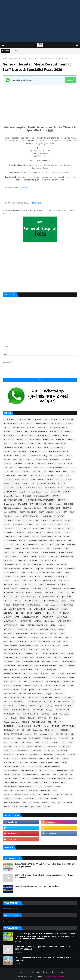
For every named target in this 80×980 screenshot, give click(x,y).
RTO (61, 722)
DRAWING (62, 500)
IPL (68, 593)
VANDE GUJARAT (10, 787)
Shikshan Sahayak (50, 738)
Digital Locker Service (40, 492)
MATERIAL (38, 621)
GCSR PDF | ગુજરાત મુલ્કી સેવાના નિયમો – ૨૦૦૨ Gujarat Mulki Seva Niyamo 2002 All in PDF (44, 876)
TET (52, 770)
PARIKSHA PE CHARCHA (12, 674)
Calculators (54, 460)
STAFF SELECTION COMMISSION (32, 746)
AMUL (65, 435)
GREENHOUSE (37, 548)
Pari (37, 670)
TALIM (64, 762)
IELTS (17, 585)
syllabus (34, 762)
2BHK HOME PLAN (40, 419)
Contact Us (36, 972)
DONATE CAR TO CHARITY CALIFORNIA (41, 500)
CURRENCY (67, 480)
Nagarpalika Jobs (10, 645)
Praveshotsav (47, 698)
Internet (29, 593)
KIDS (46, 605)
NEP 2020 (46, 649)
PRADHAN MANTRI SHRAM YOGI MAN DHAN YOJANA (23, 694)
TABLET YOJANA (46, 762)
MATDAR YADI (26, 621)
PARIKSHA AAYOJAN (49, 670)
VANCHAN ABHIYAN (58, 783)
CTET (58, 480)
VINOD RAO (35, 795)
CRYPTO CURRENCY (45, 480)
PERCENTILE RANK (40, 678)
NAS (58, 645)
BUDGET (29, 460)
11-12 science (9, 419)
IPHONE (60, 593)
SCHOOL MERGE (64, 730)
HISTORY (31, 573)
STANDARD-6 (22, 754)
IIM (30, 585)
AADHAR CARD (18, 427)
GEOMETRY (21, 532)
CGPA (6, 472)
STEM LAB (72, 754)
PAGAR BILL (71, 665)
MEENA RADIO (22, 629)
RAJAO (6, 710)
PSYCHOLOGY (64, 702)
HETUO (59, 569)
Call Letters (18, 464)
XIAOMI (7, 807)
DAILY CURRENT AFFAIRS (46, 484)
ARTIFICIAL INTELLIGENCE (13, 447)
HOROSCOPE (48, 577)
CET (67, 468)
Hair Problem (39, 565)
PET (51, 678)
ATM (39, 447)
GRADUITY (71, 544)
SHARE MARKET (34, 738)
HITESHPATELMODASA (46, 573)
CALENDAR (66, 460)
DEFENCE (19, 488)
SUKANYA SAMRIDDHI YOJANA (33, 758)
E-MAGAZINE (22, 504)
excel (17, 516)
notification (8, 657)
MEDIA (52, 625)
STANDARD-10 (65, 746)
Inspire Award (70, 589)
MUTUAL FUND (44, 641)
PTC (73, 702)
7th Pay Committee (41, 423)
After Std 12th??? (56, 431)
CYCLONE (16, 484)
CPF (68, 476)
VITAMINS (7, 799)
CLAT (51, 472)
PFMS (6, 682)
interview (39, 593)
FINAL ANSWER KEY (42, 520)
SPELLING (54, 742)
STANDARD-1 (51, 746)
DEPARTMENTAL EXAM (34, 488)
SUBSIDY (15, 758)
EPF (65, 512)
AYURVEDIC (23, 452)
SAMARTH (38, 726)
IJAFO (41, 585)
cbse (70, 464)
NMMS (63, 653)
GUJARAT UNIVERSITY (12, 556)
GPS (11, 544)
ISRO (6, 597)
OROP (61, 665)
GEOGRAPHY (9, 532)
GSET (67, 548)
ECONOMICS (68, 504)
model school (23, 637)
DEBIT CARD (8, 488)
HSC (31, 581)
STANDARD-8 (47, 754)
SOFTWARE (14, 742)
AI (18, 435)
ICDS (67, 581)
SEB (35, 734)
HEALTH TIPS (28, 569)
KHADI (71, 601)
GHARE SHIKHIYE (10, 536)
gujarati (25, 556)
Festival (19, 520)
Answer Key (21, 439)
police (32, 690)
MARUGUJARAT (47, 617)
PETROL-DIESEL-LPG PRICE (65, 678)
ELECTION (13, 512)
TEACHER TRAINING (11, 770)
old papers (68, 657)
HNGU (67, 573)
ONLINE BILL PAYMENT (51, 661)
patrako (61, 674)
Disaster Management (12, 496)
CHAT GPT (25, 472)
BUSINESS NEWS (41, 460)
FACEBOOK (47, 516)
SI (72, 738)
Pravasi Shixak (33, 698)
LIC (30, 609)
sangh (47, 726)
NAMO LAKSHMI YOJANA (29, 645)
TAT (23, 766)
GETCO (68, 532)
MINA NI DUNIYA (22, 633)
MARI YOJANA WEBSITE (30, 617)
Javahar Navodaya (28, 597)
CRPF (33, 480)
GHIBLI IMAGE (24, 536)
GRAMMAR (8, 548)
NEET (37, 649)
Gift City (35, 536)
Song (37, 742)
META (53, 629)
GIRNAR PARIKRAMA (49, 536)
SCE (29, 730)
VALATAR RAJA (33, 783)
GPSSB (45, 544)
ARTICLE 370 (61, 443)
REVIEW (22, 718)
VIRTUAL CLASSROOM (64, 795)
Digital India (24, 492)
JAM (17, 597)
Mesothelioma (43, 629)
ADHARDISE (42, 427)
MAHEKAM (8, 617)
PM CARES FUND (68, 682)
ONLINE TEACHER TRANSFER (46, 665)
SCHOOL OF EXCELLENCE (13, 734)
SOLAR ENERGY (27, 742)
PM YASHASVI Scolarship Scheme (53, 686)
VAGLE (22, 783)
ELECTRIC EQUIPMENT (28, 512)
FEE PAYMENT (59, 516)
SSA (10, 746)
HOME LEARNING (21, 577)
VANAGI (44, 783)
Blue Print (60, 456)
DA (33, 484)
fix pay (6, 524)
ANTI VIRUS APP (34, 439)
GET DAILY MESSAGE (54, 532)
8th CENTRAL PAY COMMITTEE (62, 423)
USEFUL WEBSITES (10, 783)
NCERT (23, 649)
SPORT (71, 742)
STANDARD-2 (36, 750)
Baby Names (35, 452)
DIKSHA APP (55, 492)
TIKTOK (7, 774)
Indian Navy (57, 589)
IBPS (61, 581)
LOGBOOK (20, 613)
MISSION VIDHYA (37, 633)
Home (5, 59)
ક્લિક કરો (70, 80)
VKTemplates (28, 976)
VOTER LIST (18, 799)
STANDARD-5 (9, 754)
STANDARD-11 (9, 750)
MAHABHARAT (64, 613)
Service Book (9, 738)
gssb (14, 552)
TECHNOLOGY (42, 770)
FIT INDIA (69, 520)
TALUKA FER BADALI (11, 766)
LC (5, 609)
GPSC (18, 544)
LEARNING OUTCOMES (17, 609)
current (7, 484)
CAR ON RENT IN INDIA (45, 464)
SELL (72, 734)
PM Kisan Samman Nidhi (13, 686)
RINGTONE (42, 718)
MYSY (65, 641)
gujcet (34, 556)
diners (54, 972)
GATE (49, 528)
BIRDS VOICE (35, 456)
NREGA (24, 657)
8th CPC (7, 427)
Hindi (23, 573)
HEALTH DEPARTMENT (12, 569)
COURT (61, 476)
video (58, 787)
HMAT (59, 573)
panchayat (14, 670)
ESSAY (72, 512)
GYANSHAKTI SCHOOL (12, 565)
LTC (54, 613)
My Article (57, 641)
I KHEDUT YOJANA (49, 581)
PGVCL (13, 682)
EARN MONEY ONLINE (38, 504)
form (67, 524)
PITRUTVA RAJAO (37, 682)
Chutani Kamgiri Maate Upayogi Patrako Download (37, 886)
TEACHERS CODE (27, 770)
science (28, 734)
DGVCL (61, 488)
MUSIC (33, 641)
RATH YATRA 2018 (63, 710)
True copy (63, 774)
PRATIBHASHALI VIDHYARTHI (14, 698)
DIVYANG (56, 496)
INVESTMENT (50, 593)
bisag (45, 456)
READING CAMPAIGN (30, 714)
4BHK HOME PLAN (11, 423)
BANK (17, 456)
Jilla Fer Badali (49, 597)
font (52, 524)
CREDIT (16, 480)
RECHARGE (45, 714)
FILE (31, 520)
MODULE (35, 637)
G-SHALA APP (9, 528)
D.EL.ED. (26, 484)
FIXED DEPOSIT (17, 524)
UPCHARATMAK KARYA (57, 778)
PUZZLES (23, 706)
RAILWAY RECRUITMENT (64, 706)
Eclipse (58, 504)
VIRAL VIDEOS (48, 795)
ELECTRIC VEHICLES (46, 512)
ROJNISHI (25, 722)
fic (25, 520)
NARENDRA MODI (47, 645)
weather (54, 799)
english (58, 512)
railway (49, 706)
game (35, 528)
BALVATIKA (8, 456)
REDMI (54, 714)
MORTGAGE (58, 637)
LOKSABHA (39, 613)
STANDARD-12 (23, 750)
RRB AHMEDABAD (38, 722)
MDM (22, 625)
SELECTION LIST (62, 734)
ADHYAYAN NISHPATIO (58, 427)
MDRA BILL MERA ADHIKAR (37, 625)
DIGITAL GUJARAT (10, 492)
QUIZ (42, 706)
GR (51, 544)
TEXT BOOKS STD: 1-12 (65, 770)
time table (16, 774)
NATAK (66, 645)
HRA (24, 581)
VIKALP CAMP (45, 791)
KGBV (64, 601)
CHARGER (15, 472)
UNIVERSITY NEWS (39, 778)
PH (20, 682)
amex (61, 972)
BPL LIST (7, 460)
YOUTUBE (24, 807)
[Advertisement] (40, 21)
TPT (55, 774)
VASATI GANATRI (25, 787)
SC (23, 730)
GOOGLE (23, 540)
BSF (14, 460)
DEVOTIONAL (50, 488)
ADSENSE (19, 431)
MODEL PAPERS (9, 637)
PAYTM (6, 678)
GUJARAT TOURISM (65, 552)
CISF (44, 472)
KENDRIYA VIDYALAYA (51, 601)
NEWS (38, 653)
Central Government (55, 468)
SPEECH (45, 742)
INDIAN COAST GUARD (41, 589)
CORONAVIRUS (49, 476)
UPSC (70, 778)
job (5, 601)
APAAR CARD (48, 439)
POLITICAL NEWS (43, 690)
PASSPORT (45, 674)
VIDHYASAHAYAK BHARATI (14, 791)
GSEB (47, 548)
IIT (35, 585)
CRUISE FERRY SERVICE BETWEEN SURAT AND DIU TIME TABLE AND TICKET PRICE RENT (45, 959)
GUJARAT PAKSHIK (49, 552)
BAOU (25, 456)
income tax (51, 585)
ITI (11, 597)
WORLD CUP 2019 (49, 803)
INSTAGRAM (8, 593)
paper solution (27, 670)
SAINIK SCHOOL (10, 726)
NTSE (32, 657)
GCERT (70, 528)
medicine (61, 625)
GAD (19, 528)
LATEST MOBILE (67, 605)
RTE (50, 722)
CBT (5, 468)
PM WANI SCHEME (31, 686)
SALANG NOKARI (25, 726)
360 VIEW (54, 419)
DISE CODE (27, 496)
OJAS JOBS (12, 59)
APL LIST (71, 439)
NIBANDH (54, 653)
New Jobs (29, 653)
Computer (22, 476)
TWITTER (7, 778)
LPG (48, 613)
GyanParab (23, 561)
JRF (11, 601)
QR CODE (33, 706)
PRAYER (58, 698)
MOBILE (62, 633)
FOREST (59, 524)
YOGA (15, 807)
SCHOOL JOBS (50, 730)
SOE (5, 742)
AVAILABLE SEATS (59, 447)
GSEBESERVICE (57, 548)
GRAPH (26, 548)
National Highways (11, 649)
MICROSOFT (8, 633)
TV (71, 774)
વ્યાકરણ (47, 807)
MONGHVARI (46, 637)
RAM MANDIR (38, 710)
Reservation (64, 714)
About (27, 972)
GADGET (27, 528)
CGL (73, 468)
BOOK (69, 456)
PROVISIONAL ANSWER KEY (37, 702)
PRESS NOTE (68, 698)
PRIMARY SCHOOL (17, 702)
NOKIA (71, 653)
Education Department (12, 508)
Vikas (55, 791)
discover (46, 972)
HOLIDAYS (8, 577)
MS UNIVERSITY (22, 641)
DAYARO (62, 484)
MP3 (5, 641)
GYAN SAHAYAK (10, 561)
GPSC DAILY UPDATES (31, 544)
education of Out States (33, 508)
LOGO (30, 613)
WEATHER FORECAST (11, 803)
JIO (58, 597)
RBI (18, 714)
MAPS (17, 617)
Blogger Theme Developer (56, 976)
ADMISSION (8, 431)
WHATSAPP (26, 803)
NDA (31, 649)
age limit (68, 431)
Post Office (57, 690)
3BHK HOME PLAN (67, 419)
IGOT (24, 585)
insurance (19, 593)
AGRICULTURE (9, 435)
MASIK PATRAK (61, 617)
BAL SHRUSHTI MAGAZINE (59, 452)
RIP (50, 718)
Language (55, 605)
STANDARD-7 (35, 754)
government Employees (38, 540)
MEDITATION (9, 629)
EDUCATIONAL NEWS (52, 508)
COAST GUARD (9, 476)
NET (54, 649)
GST (28, 552)
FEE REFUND (8, 520)
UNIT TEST (25, 778)
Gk (60, 536)
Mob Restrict (51, 633)
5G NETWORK (25, 423)
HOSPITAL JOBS (61, 577)
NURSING (40, 657)
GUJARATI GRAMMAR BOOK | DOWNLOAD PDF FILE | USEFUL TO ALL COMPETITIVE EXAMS (43, 948)
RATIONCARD (9, 714)
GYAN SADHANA (67, 556)
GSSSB (21, 552)
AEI (26, 431)
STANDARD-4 (62, 750)
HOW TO (16, 581)
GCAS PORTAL (59, 528)
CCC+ (36, 468)
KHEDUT (7, 605)
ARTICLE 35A (48, 443)
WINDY (36, 803)
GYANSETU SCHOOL (49, 561)
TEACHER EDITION (34, 766)
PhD (26, 682)
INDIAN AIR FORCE (11, 589)
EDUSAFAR (67, 508)
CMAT (65, 472)
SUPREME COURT (53, 758)
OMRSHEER (8, 661)
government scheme (57, 540)
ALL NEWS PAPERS (43, 435)
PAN (5, 670)
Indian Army (25, 589)
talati (57, 762)
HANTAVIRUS (62, 565)
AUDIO (47, 447)
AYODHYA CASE (10, 452)
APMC (6, 443)
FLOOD (44, 524)
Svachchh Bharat (10, 762)
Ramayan (49, 710)
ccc (11, 468)
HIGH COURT (70, 569)
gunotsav (42, 556)
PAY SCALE (71, 674)
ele (5, 512)
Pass (36, 674)
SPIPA (63, 742)
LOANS (64, 609)
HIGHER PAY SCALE (11, 573)
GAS (42, 528)
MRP (12, 641)
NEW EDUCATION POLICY (13, 653)
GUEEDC (36, 552)
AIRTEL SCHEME (28, 435)
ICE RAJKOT (8, 585)
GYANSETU (34, 561)
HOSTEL (7, 581)
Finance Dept (57, 520)
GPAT (70, 540)
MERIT (32, 629)
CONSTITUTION (35, 476)
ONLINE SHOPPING (25, 665)
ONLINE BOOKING (69, 661)
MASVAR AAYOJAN (11, 621)
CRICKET (25, 480)
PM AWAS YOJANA (53, 682)
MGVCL (61, 629)
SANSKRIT (56, 726)
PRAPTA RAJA (59, 694)
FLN (37, 524)
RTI (55, 722)
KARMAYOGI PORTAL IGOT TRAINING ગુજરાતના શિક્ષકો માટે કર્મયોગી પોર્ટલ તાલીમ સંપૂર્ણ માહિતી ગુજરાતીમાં (45, 865)
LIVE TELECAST (53, 609)
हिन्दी (32, 807)
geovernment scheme (36, 532)
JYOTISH (18, 601)
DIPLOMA (66, 492)
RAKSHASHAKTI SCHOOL (21, 710)
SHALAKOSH (21, 738)
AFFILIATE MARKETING (39, 431)
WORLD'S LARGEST (65, 803)
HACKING (27, 565)
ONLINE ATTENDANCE (31, 661)
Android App (9, 439)
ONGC (17, 661)
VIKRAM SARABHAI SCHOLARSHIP (16, 795)
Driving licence (9, 504)
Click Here (23, 187)
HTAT (37, 581)
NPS (17, 657)
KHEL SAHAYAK (19, 605)
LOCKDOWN (8, 613)
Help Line (39, 569)
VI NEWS (49, 787)
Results (14, 718)
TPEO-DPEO (46, 774)
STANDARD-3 (49, 750)
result (6, 718)
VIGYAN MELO (32, 791)
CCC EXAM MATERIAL (23, 468)
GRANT (17, 548)
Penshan (27, 678)
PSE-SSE (52, 702)
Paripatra (28, 674)
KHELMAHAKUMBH (34, 605)
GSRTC (6, 552)
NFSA (45, 653)
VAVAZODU (39, 787)
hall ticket (50, 565)
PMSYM (15, 690)
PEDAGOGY (16, 678)
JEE (39, 597)
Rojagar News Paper (11, 722)
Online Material (10, 665)
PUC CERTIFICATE (10, 706)
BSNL (21, 460)
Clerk (58, 472)
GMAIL (67, 536)
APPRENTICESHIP (35, 443)
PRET (6, 702)
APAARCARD (60, 439)
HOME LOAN (35, 577)
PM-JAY (71, 686)
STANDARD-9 (60, 754)
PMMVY (7, 690)
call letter (7, 464)
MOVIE (68, 637)
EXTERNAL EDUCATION (31, 516)
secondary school (46, 734)
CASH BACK (61, 464)
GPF (5, 544)
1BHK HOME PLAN (24, 419)
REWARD (31, 718)
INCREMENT (62, 585)
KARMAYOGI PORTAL (32, 601)
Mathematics (49, 621)
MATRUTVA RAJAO (11, 625)
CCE (43, 468)
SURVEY (65, 758)
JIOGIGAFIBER (67, 597)
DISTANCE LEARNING (42, 496)
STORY (6, 758)
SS (5, 746)
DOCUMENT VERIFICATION (14, 500)
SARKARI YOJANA (68, 726)
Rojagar (57, 718)
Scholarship (38, 730)
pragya (48, 694)
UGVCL (16, 778)
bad (44, 452)
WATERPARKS (43, 799)
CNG (73, 472)
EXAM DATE (8, 516)
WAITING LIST (30, 799)
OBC (49, 657)
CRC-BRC (7, 480)
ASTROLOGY (30, 447)
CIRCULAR (36, 472)
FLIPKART (29, 524)
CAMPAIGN (29, 464)
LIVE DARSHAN (39, 609)
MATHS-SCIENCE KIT (64, 621)
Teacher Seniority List (52, 766)
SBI (18, 730)
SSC (16, 746)
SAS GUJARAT (9, 730)
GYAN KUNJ (53, 556)
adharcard (31, 427)
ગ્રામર (39, 807)
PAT (53, 674)
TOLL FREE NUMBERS (31, 774)
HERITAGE (50, 569)
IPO (73, 593)
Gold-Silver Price (10, 540)
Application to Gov (18, 443)
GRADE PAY (60, 544)
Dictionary (70, 488)
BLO (52, 456)
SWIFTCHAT (24, 762)
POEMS (24, 690)
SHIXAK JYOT (64, 738)
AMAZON (56, 435)
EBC (51, 504)
